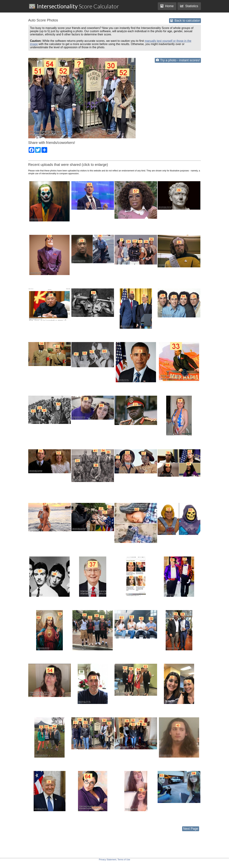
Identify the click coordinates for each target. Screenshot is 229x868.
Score (74, 6)
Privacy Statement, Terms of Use (115, 860)
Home (167, 6)
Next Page (191, 829)
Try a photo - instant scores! (178, 60)
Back (185, 21)
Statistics (189, 6)
